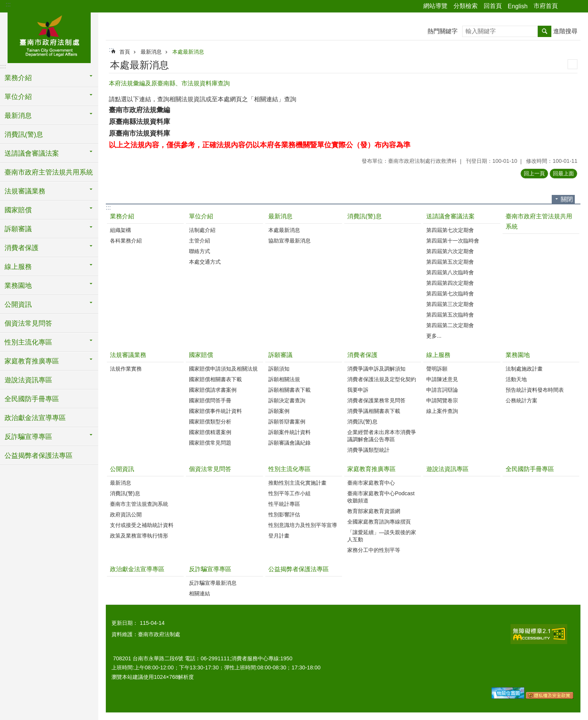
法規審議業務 (128, 355)
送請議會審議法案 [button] (32, 153)
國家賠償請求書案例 (213, 390)
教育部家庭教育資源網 (374, 511)
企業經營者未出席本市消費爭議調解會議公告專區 (382, 436)
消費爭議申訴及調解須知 (376, 369)
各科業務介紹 (126, 241)
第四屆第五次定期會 (450, 262)
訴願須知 (279, 369)
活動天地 (516, 379)
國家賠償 (201, 355)
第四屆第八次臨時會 (450, 272)
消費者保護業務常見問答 (376, 400)
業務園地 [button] (18, 286)
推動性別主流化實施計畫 (297, 483)
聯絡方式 (200, 251)
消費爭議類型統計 (368, 450)
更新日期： (125, 623)
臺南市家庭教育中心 (371, 483)
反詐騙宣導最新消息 (213, 583)
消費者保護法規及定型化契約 (382, 379)
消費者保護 (362, 355)
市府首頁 (546, 6)
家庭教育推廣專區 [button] (32, 361)
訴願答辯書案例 (287, 422)
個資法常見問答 (28, 323)
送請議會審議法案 (450, 216)
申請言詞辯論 (442, 390)
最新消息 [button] (18, 116)
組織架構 (121, 230)
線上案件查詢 (442, 411)
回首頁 (493, 6)
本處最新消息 (188, 52)
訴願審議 (280, 355)
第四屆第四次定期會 (450, 283)
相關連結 (200, 593)
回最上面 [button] (563, 173)
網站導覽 (435, 6)
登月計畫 (279, 536)
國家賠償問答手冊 (210, 400)
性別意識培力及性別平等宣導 (303, 525)
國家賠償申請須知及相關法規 (223, 369)
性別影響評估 (284, 515)
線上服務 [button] (18, 267)
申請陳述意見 (442, 379)
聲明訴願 (437, 369)
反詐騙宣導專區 (210, 569)
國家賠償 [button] (18, 210)
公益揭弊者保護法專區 (39, 456)
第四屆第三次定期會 (450, 304)
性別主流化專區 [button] (28, 342)
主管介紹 (200, 241)
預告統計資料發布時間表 (535, 390)
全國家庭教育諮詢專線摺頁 (379, 522)
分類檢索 (466, 6)
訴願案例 (279, 411)
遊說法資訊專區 (28, 380)
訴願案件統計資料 (289, 432)
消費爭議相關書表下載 (374, 411)
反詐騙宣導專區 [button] (28, 437)
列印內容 (573, 64)
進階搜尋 (565, 31)
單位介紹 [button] (18, 97)
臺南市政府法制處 (49, 37)
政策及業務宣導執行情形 (139, 536)
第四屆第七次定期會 (450, 230)
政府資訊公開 (126, 515)
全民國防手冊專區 (32, 399)
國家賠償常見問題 (210, 443)
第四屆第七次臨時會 (450, 294)
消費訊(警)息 (24, 134)
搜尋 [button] (545, 31)
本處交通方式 (205, 262)
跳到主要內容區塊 (4, 4)
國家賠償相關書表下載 (215, 379)
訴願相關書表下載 (289, 390)
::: (8, 4)
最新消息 (151, 52)
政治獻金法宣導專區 (35, 418)
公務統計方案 (521, 400)
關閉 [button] (567, 199)
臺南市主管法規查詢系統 (139, 504)
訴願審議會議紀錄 (289, 443)
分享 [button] (567, 6)
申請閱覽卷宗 (442, 400)
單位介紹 (201, 216)
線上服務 (438, 355)
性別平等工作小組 (289, 493)
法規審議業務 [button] (25, 191)
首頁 (125, 52)
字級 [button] (578, 6)
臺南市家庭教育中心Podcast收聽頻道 (381, 497)
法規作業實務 (126, 369)
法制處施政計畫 (524, 369)
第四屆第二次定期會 (450, 325)
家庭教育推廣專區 (371, 469)
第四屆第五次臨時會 (450, 315)
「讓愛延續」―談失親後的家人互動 (382, 536)
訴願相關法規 (284, 379)
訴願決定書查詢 (287, 400)
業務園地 (518, 355)
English (518, 6)
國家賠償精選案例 (210, 432)
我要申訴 (358, 390)
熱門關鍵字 (443, 31)
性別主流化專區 (289, 469)
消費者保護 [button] (22, 248)
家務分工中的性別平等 (374, 550)
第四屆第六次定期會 (450, 251)
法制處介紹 (202, 230)
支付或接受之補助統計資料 (142, 525)
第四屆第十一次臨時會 (453, 241)
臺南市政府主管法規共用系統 (49, 172)
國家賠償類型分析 (210, 422)
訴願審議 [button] (18, 229)
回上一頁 (534, 173)
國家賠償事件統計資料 (215, 411)
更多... (434, 336)
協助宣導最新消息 (289, 241)
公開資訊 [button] (18, 304)
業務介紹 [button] (18, 78)
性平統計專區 (284, 504)
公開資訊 (122, 469)
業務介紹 (122, 216)
